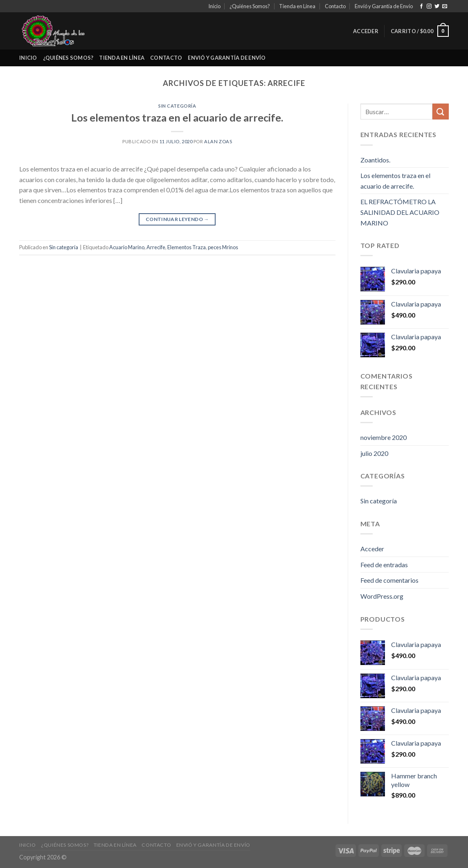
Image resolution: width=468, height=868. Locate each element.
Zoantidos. (375, 160)
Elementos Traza (187, 247)
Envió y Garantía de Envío (384, 6)
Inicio (214, 6)
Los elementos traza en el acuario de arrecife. (177, 117)
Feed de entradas (384, 565)
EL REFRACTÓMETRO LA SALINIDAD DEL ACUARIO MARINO (400, 212)
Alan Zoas (218, 141)
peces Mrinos (223, 247)
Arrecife (156, 247)
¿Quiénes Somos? (250, 6)
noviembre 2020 (384, 437)
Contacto (335, 6)
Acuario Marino (127, 247)
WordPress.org (382, 596)
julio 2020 (374, 453)
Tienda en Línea (297, 6)
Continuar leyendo (177, 219)
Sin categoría (177, 106)
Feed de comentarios (389, 580)
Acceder (372, 549)
